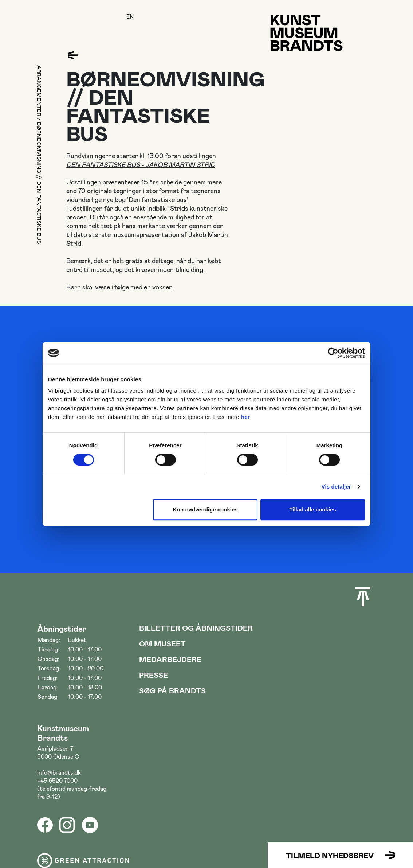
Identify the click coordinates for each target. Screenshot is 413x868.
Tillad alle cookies (312, 509)
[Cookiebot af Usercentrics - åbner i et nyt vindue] (333, 353)
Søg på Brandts (172, 690)
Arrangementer (39, 91)
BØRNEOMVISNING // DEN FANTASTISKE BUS (39, 184)
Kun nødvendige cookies (205, 509)
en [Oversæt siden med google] (130, 17)
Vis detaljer (336, 486)
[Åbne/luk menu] (44, 25)
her (246, 417)
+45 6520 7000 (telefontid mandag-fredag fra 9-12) (72, 788)
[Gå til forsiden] (306, 33)
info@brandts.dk (59, 772)
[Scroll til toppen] (363, 597)
